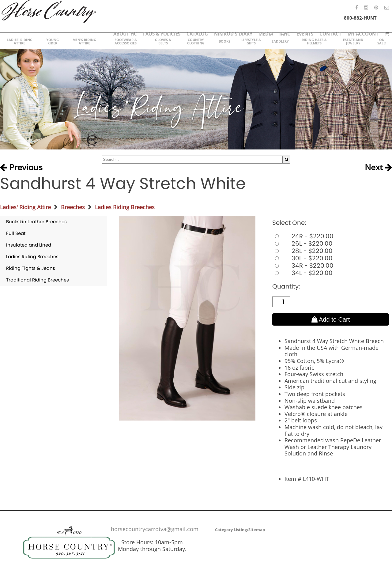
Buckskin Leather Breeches (36, 222)
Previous (21, 168)
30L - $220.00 (302, 258)
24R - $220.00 (303, 236)
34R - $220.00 (303, 266)
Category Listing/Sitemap (240, 530)
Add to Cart (331, 319)
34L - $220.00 (302, 273)
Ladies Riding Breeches (125, 207)
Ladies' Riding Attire (25, 207)
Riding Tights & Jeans (31, 268)
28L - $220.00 (302, 251)
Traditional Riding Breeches (38, 280)
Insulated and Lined (29, 245)
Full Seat (16, 233)
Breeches (73, 207)
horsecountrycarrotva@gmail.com (155, 529)
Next (378, 168)
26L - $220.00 (302, 244)
